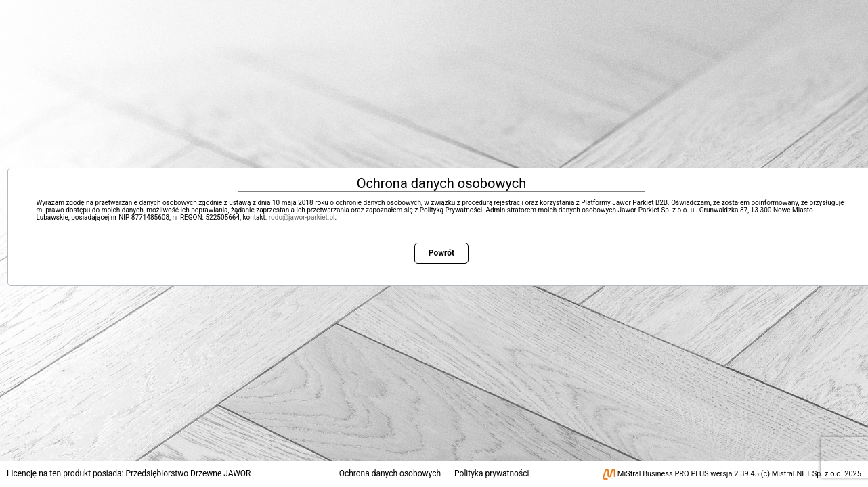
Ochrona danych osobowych (390, 473)
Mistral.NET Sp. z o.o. (807, 474)
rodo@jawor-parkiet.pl (302, 217)
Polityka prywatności (492, 473)
